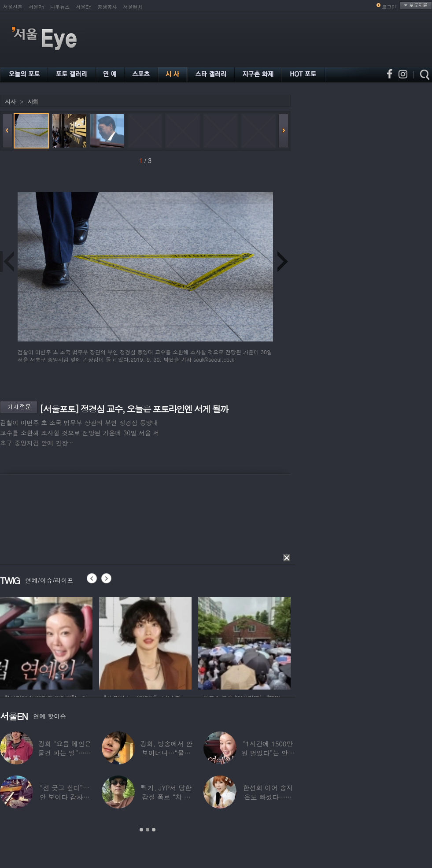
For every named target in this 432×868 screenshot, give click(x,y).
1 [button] (141, 830)
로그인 (389, 7)
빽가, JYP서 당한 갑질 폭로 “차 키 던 (166, 797)
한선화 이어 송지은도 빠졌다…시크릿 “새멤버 (268, 797)
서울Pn (36, 7)
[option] (46, 642)
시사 (10, 102)
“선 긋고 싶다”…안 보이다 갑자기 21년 (65, 797)
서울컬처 (133, 7)
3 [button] (154, 830)
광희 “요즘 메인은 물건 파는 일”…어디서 (64, 753)
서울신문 (13, 7)
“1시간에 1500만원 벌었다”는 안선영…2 (268, 753)
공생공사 (107, 7)
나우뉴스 (60, 7)
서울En (83, 7)
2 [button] (148, 830)
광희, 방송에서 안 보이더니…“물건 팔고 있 (166, 753)
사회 (33, 102)
